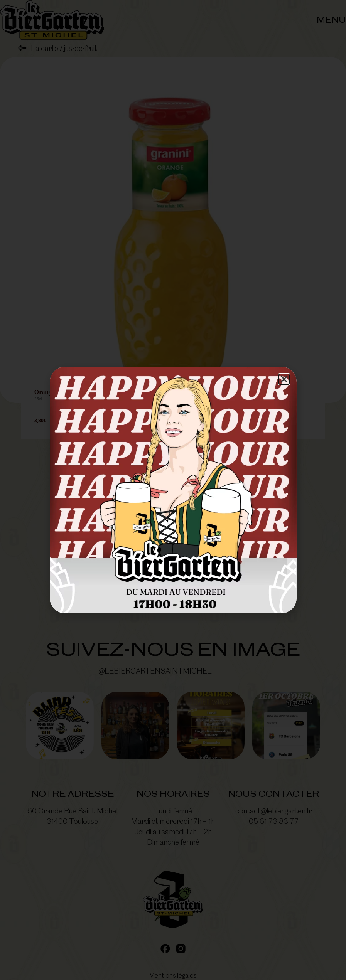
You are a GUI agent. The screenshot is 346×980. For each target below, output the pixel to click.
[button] (284, 379)
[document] (173, 490)
